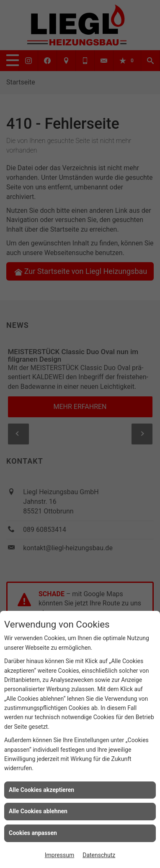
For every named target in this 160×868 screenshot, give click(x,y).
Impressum (59, 855)
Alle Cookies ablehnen (38, 811)
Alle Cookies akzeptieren (41, 790)
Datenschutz (99, 855)
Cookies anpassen (33, 833)
